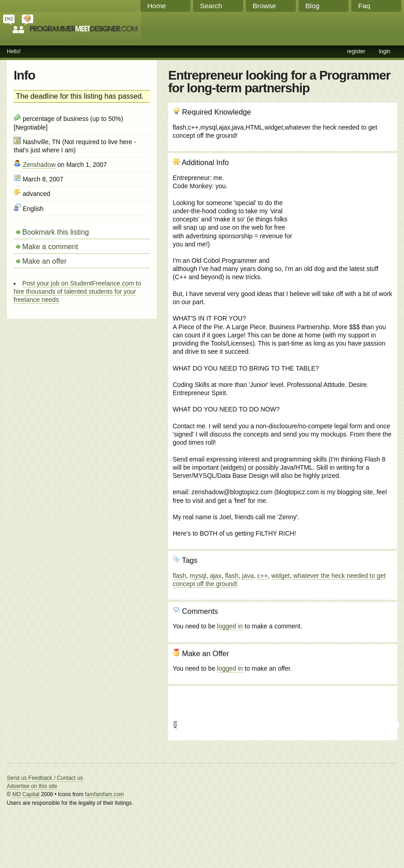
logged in (230, 626)
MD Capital (26, 794)
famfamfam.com (105, 794)
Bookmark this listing (56, 232)
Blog (312, 6)
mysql (198, 576)
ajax (216, 576)
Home (157, 6)
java (248, 576)
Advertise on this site (32, 786)
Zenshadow (39, 165)
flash (180, 576)
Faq (364, 6)
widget (280, 576)
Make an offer (45, 261)
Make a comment (50, 247)
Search (211, 6)
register (356, 51)
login (385, 51)
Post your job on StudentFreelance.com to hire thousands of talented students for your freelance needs (77, 291)
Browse (264, 6)
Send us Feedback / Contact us (45, 778)
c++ (262, 576)
